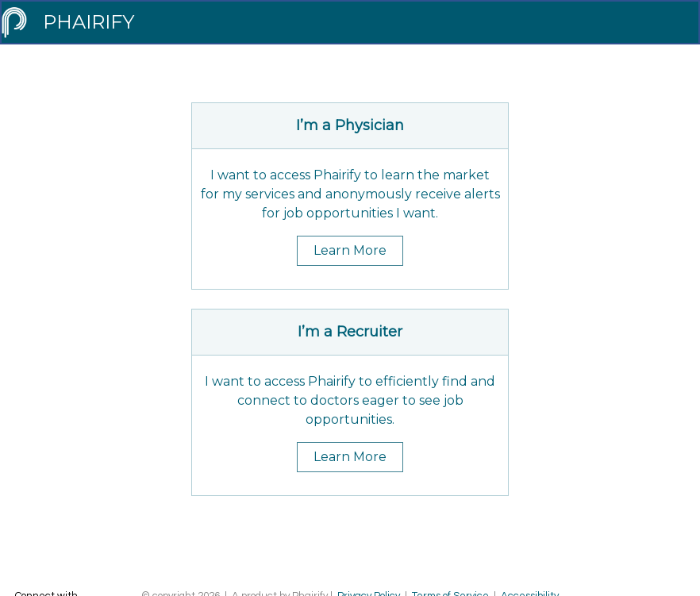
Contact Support (383, 563)
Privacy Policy (369, 547)
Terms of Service (452, 547)
